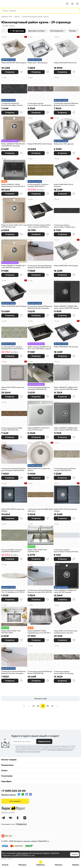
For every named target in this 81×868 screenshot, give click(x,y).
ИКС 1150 (8, 836)
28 (38, 706)
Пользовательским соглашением (28, 752)
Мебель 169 (6, 17)
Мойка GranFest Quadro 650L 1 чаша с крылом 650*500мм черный (39, 226)
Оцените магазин (8, 812)
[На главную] (12, 4)
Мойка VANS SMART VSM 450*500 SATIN (37, 551)
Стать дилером (15, 801)
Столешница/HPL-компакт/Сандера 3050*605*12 (38, 185)
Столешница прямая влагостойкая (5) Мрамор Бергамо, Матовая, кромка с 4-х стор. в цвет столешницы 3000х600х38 (66, 672)
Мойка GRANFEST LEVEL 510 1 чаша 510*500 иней (39, 429)
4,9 (5, 37)
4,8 (31, 37)
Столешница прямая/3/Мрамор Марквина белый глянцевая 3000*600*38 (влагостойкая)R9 (40, 307)
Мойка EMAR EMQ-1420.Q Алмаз (40, 144)
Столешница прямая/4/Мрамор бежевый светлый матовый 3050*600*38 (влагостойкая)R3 (66, 104)
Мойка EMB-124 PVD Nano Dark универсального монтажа (66, 632)
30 (48, 706)
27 (33, 706)
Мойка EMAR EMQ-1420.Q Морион (14, 306)
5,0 (5, 78)
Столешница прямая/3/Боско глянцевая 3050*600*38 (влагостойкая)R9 (39, 388)
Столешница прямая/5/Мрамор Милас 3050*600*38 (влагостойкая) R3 (40, 672)
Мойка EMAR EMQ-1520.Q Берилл (14, 63)
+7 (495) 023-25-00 (13, 791)
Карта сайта (7, 859)
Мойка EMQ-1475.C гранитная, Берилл (39, 469)
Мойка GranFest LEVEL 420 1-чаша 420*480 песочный (14, 226)
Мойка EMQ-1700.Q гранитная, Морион (65, 510)
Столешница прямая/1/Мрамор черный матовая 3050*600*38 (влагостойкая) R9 (40, 267)
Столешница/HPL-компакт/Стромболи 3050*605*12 (12, 551)
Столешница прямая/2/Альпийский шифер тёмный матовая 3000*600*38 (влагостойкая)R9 (12, 104)
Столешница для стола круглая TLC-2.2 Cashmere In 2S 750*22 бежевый (13, 591)
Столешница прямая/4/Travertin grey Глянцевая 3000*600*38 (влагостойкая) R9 (14, 469)
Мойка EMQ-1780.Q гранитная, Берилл (13, 388)
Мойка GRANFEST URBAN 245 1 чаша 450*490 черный (65, 591)
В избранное (21, 72)
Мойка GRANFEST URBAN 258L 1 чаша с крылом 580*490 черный (66, 307)
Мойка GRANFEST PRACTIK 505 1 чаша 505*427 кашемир (14, 145)
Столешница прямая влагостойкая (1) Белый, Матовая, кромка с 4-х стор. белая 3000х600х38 (67, 551)
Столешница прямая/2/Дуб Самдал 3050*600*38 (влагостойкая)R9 (12, 429)
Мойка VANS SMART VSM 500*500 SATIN (11, 632)
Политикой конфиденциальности (60, 750)
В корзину (10, 72)
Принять (75, 854)
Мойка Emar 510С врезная (64, 144)
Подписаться (44, 741)
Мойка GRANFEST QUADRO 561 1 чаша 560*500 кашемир (14, 267)
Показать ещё (40, 699)
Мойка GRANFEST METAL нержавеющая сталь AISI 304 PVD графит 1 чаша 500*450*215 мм (14, 185)
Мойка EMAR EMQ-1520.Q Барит (66, 266)
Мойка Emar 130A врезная (37, 63)
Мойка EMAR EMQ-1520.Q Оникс (66, 347)
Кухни (17, 17)
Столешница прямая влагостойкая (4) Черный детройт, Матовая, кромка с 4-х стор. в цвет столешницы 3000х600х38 (40, 104)
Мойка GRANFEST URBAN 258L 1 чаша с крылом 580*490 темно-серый (66, 429)
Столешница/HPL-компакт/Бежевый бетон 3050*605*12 (12, 348)
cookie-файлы (22, 853)
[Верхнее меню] (4, 4)
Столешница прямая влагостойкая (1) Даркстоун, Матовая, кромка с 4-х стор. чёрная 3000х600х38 (64, 226)
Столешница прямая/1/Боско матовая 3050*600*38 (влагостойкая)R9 (65, 469)
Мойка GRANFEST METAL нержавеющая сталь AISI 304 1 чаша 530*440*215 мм (39, 632)
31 (52, 706)
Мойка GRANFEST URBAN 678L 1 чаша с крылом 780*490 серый (66, 388)
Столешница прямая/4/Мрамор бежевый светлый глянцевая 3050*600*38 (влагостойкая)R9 (13, 672)
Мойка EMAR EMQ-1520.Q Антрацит (64, 185)
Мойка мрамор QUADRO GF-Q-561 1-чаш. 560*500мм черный (39, 348)
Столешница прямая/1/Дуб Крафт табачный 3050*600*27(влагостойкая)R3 (40, 510)
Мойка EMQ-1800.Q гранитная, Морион (13, 510)
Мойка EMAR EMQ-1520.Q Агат (65, 63)
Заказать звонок (9, 795)
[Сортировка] (4, 31)
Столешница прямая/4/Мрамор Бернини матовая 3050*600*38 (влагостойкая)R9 (40, 591)
